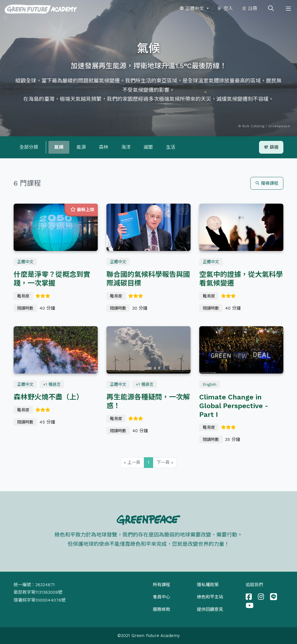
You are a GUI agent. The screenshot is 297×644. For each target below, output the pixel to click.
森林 (104, 147)
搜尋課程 (267, 183)
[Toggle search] (271, 9)
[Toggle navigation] (288, 9)
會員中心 (162, 597)
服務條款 (162, 609)
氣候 (59, 147)
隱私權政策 (208, 585)
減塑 (148, 147)
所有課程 (162, 585)
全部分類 (29, 147)
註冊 (250, 9)
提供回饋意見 (210, 609)
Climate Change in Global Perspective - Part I (234, 406)
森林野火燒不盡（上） (48, 397)
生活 (171, 147)
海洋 (126, 147)
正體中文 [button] (192, 9)
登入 (225, 9)
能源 (81, 147)
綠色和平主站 (210, 597)
